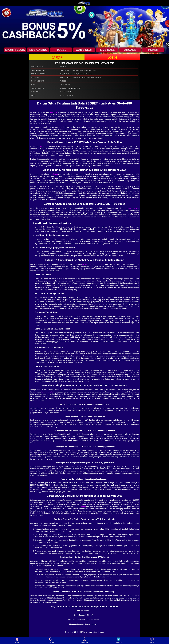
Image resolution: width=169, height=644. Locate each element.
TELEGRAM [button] (118, 640)
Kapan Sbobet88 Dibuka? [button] (83, 615)
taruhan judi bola (48, 392)
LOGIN (112, 57)
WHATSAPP (84, 640)
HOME (17, 640)
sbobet (43, 147)
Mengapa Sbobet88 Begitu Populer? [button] (83, 624)
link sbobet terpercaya (130, 208)
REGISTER (51, 640)
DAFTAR (57, 57)
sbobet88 (54, 174)
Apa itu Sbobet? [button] (83, 610)
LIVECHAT (152, 640)
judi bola (53, 112)
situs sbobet (87, 264)
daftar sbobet (81, 507)
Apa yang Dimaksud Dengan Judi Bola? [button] (83, 619)
